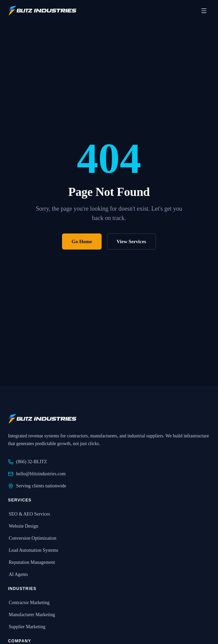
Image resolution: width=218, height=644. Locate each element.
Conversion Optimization (32, 538)
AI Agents (18, 574)
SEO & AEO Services (29, 514)
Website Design (23, 526)
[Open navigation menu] (204, 11)
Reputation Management (32, 562)
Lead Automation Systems (33, 550)
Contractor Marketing (29, 603)
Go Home (82, 241)
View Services (131, 241)
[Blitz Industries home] (42, 11)
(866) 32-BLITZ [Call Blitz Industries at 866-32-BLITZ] (28, 462)
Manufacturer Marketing (32, 615)
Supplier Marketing (27, 627)
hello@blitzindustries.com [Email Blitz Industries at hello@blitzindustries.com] (37, 474)
